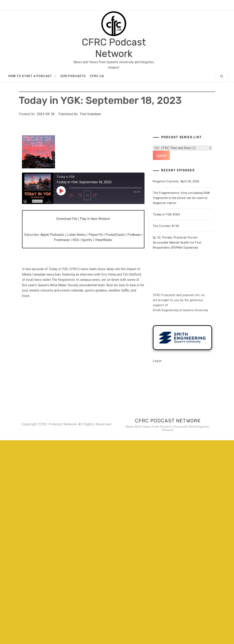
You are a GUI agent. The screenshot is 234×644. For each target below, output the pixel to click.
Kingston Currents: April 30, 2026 (176, 181)
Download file (67, 219)
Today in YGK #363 (166, 214)
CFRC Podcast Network (114, 48)
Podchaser (62, 240)
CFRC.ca (97, 76)
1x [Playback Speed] (88, 195)
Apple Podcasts (52, 235)
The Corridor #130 (166, 226)
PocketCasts (115, 235)
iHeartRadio (104, 240)
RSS (76, 240)
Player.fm (96, 235)
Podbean (134, 235)
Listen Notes (76, 235)
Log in (157, 361)
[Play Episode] (61, 191)
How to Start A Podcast (32, 76)
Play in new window (95, 219)
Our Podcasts (73, 76)
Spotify (87, 240)
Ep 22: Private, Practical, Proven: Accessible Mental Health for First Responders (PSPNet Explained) (177, 243)
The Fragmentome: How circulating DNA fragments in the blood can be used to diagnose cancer (181, 198)
